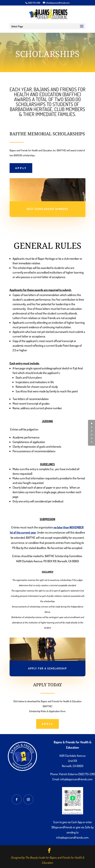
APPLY (21, 168)
